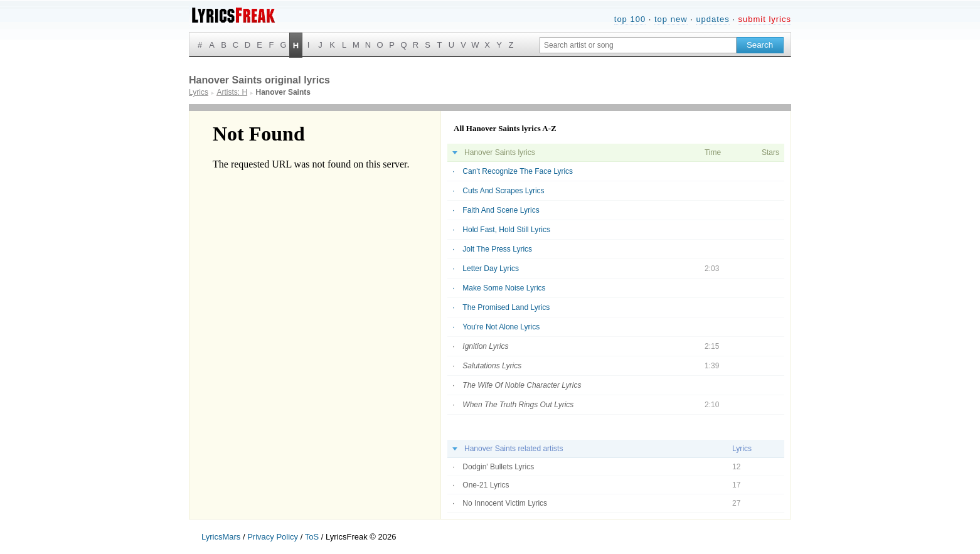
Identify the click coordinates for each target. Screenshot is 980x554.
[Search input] (638, 45)
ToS (312, 537)
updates (712, 19)
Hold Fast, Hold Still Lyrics (506, 230)
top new (671, 19)
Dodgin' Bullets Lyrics (498, 467)
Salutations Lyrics (492, 366)
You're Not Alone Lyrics (501, 327)
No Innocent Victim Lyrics (505, 503)
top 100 (630, 19)
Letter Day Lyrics (491, 269)
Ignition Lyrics (485, 346)
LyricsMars (221, 537)
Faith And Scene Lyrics (501, 210)
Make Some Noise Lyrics (504, 288)
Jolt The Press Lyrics (497, 249)
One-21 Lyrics (486, 485)
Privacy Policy (273, 537)
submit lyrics (764, 19)
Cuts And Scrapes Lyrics (503, 191)
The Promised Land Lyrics (506, 307)
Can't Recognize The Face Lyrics (518, 171)
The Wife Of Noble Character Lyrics (522, 385)
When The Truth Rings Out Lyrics (518, 405)
